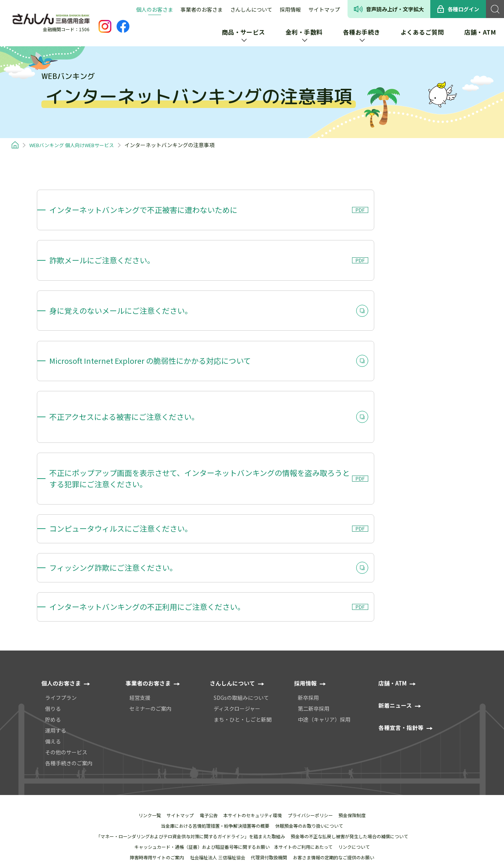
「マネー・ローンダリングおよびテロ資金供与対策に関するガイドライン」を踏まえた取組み (189, 710)
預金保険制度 (357, 689)
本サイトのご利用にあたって (303, 721)
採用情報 (290, 9)
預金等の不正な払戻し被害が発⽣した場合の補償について (351, 710)
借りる (53, 582)
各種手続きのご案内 (69, 637)
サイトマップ (324, 9)
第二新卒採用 (314, 582)
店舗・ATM (394, 557)
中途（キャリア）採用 (324, 593)
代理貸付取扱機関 (270, 731)
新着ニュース (396, 579)
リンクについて (356, 721)
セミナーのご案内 (150, 582)
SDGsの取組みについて (241, 572)
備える (53, 615)
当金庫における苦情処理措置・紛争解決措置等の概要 (214, 700)
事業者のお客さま (202, 9)
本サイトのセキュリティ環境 (254, 689)
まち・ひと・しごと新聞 (243, 593)
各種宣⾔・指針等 (402, 601)
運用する (56, 604)
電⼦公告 (208, 689)
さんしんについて (251, 9)
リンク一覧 (144, 689)
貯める (53, 593)
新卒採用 (308, 572)
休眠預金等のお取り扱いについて (310, 700)
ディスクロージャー (237, 582)
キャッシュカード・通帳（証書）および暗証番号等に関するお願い (200, 721)
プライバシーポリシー (313, 689)
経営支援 (140, 572)
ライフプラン (61, 572)
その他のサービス (66, 626)
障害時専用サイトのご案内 (154, 731)
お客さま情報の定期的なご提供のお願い (337, 731)
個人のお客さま (155, 9)
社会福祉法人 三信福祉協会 (216, 731)
